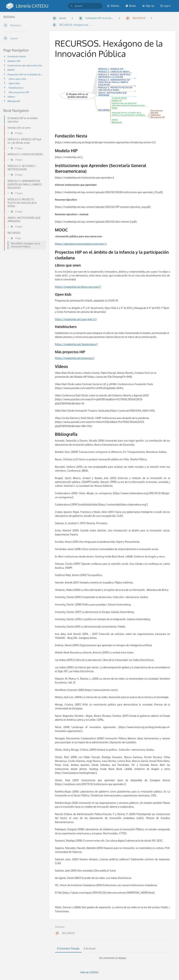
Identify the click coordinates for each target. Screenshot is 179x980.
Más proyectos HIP (19, 92)
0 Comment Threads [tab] (68, 949)
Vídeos (11, 97)
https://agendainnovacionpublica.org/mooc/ (81, 244)
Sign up (148, 6)
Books (131, 6)
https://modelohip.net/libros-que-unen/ (78, 287)
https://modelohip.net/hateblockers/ (76, 344)
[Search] (72, 6)
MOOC (11, 70)
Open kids (14, 83)
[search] (85, 6)
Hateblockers (16, 88)
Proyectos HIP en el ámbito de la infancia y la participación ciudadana (25, 74)
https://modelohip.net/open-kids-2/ (76, 319)
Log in (165, 6)
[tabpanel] (113, 958)
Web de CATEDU (90, 972)
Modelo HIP (14, 61)
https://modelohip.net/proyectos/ (75, 358)
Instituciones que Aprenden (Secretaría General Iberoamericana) (25, 65)
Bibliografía (14, 101)
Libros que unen (17, 79)
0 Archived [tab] (89, 949)
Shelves (113, 6)
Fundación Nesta (16, 56)
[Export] (24, 38)
